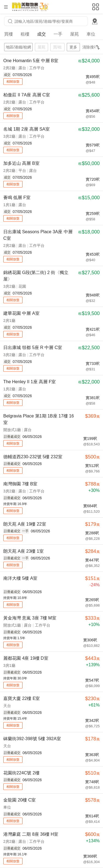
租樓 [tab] (25, 34)
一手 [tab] (58, 34)
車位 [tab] (91, 34)
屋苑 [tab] (74, 34)
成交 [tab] (41, 34)
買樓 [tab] (9, 34)
